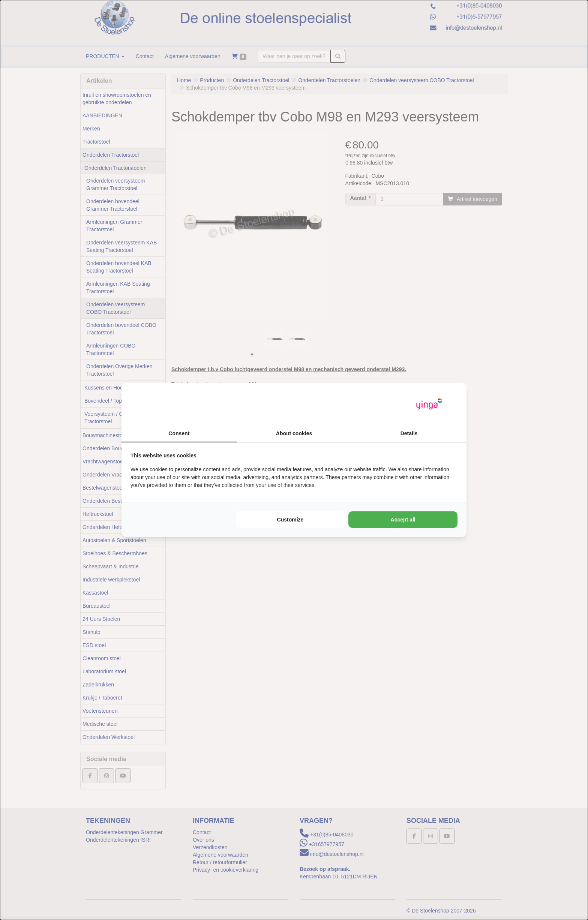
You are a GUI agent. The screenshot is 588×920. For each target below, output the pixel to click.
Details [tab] (409, 433)
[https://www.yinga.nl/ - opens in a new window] (429, 404)
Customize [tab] (290, 520)
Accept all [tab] (403, 520)
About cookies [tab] (294, 433)
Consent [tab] (179, 433)
